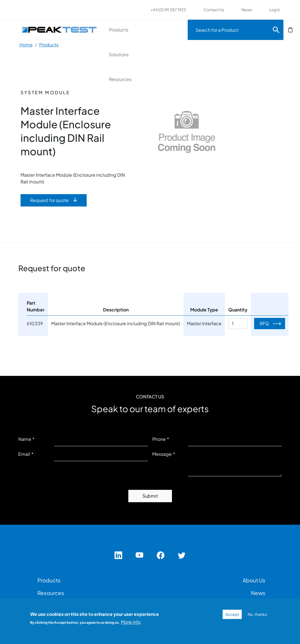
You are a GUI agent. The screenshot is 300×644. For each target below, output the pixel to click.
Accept (232, 614)
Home (26, 45)
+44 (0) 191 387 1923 (168, 10)
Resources (120, 79)
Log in (275, 10)
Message (162, 454)
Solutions (119, 54)
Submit (150, 496)
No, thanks (257, 614)
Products (119, 30)
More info (131, 622)
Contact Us (214, 10)
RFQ (264, 323)
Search (276, 30)
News (247, 10)
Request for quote (49, 200)
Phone (159, 439)
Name (25, 439)
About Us (254, 580)
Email (24, 454)
